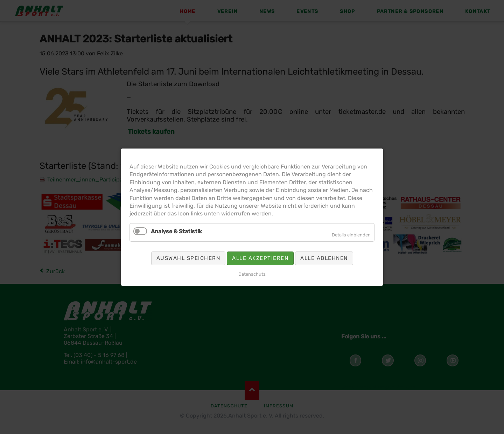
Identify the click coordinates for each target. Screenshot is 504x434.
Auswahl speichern (200, 250)
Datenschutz (252, 263)
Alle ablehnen (310, 250)
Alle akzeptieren (259, 250)
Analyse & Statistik (191, 228)
